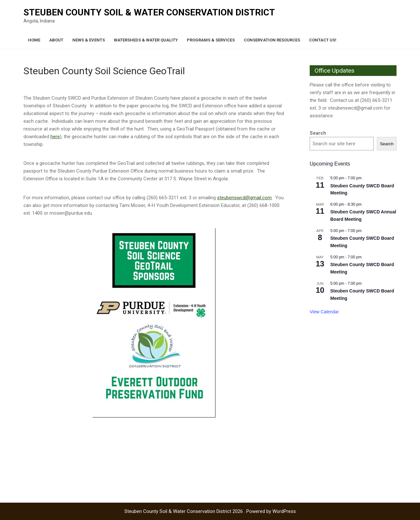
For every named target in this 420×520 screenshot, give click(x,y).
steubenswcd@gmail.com (244, 198)
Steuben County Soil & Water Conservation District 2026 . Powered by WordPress (210, 511)
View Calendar (324, 312)
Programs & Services (211, 40)
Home (34, 40)
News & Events (89, 40)
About (56, 40)
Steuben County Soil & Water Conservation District (149, 12)
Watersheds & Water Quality (146, 40)
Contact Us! (323, 40)
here (55, 137)
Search (318, 133)
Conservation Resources (272, 40)
